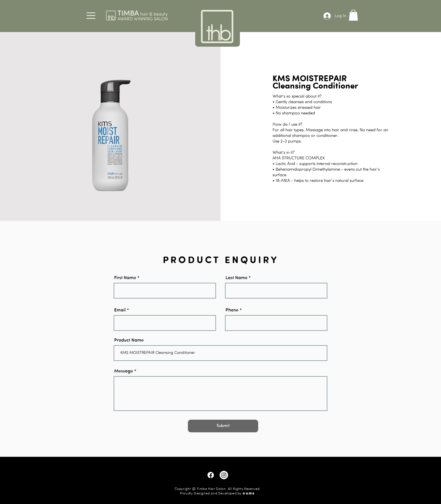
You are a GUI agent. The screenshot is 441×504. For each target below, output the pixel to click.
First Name (125, 278)
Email (120, 310)
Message (124, 371)
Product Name (129, 340)
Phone (232, 310)
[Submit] (223, 426)
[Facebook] (211, 475)
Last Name (237, 278)
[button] (91, 16)
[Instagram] (224, 475)
